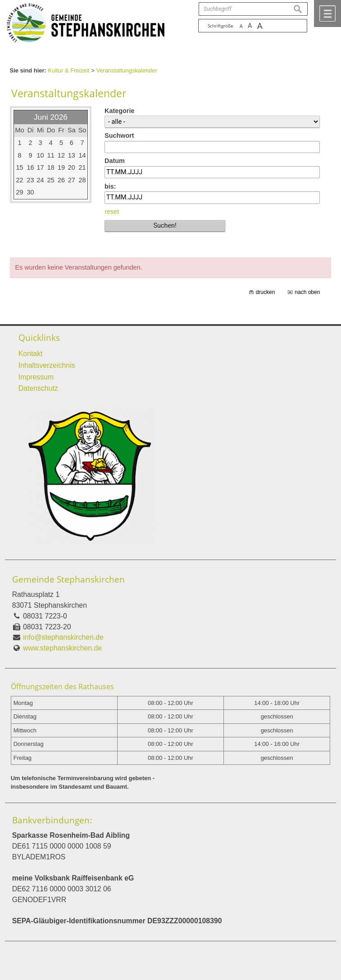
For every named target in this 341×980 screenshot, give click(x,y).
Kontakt (31, 354)
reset (112, 212)
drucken (266, 292)
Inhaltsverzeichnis (47, 365)
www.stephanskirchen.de (62, 648)
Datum (115, 161)
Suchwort (119, 135)
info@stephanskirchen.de (63, 637)
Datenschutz (38, 388)
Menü (327, 14)
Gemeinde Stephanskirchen (68, 579)
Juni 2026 (51, 117)
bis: (110, 186)
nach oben (307, 292)
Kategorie (119, 111)
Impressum (36, 377)
